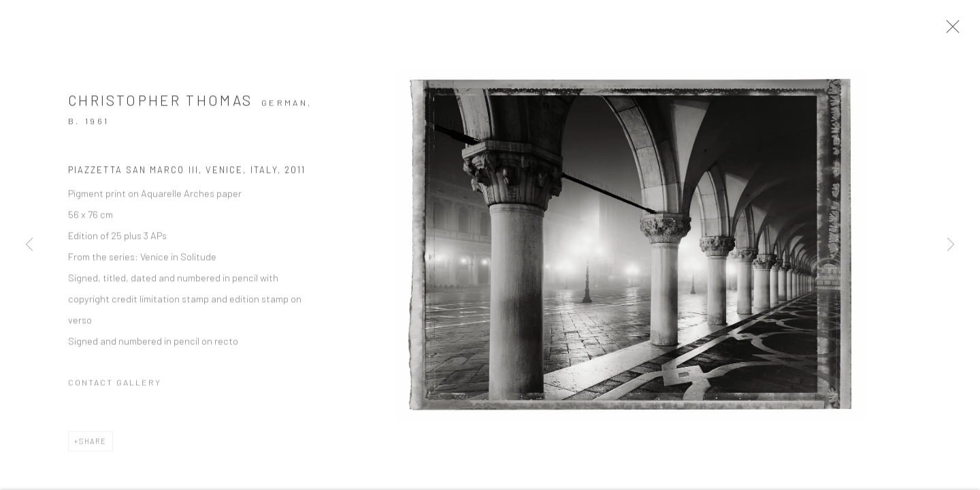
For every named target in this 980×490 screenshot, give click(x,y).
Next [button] (951, 245)
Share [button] (93, 446)
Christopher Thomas (160, 105)
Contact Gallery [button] (115, 387)
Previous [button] (29, 245)
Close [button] (959, 31)
